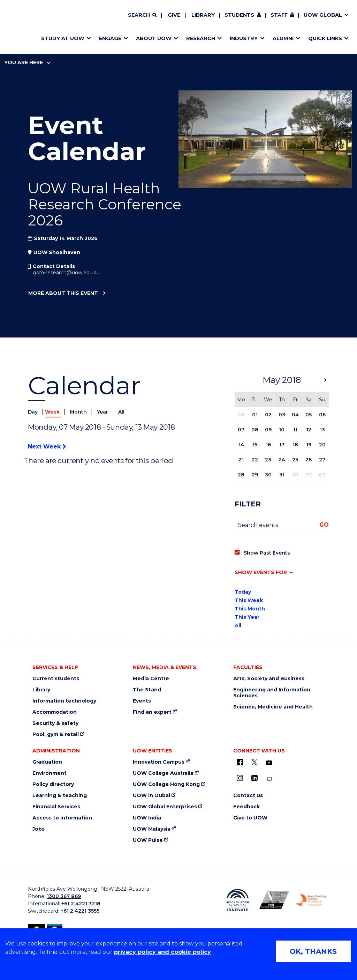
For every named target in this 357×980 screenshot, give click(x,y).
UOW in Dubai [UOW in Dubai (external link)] (151, 796)
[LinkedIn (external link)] (255, 778)
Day (33, 412)
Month (79, 412)
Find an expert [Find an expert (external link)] (152, 712)
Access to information (62, 818)
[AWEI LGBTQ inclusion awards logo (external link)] (274, 900)
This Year (247, 617)
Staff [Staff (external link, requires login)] (279, 15)
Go (324, 525)
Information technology (64, 701)
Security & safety (55, 723)
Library (203, 15)
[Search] (142, 15)
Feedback (246, 807)
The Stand (147, 690)
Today (243, 592)
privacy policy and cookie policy (162, 952)
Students (239, 15)
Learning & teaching (60, 796)
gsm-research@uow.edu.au (66, 273)
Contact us (248, 796)
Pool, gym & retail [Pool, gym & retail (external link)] (56, 734)
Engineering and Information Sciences (272, 693)
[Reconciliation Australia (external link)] (238, 900)
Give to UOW (250, 818)
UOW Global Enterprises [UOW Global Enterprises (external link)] (165, 807)
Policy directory (53, 784)
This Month (250, 609)
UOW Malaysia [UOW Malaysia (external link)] (152, 829)
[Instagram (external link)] (240, 778)
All (121, 412)
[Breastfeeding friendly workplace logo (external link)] (311, 900)
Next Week (47, 447)
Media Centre (151, 679)
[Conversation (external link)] (269, 779)
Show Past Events (267, 553)
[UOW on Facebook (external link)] (240, 762)
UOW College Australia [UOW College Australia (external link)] (163, 773)
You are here (27, 62)
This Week (249, 600)
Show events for (261, 572)
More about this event (63, 294)
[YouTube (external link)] (269, 763)
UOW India (147, 818)
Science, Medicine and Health (273, 707)
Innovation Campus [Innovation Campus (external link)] (159, 762)
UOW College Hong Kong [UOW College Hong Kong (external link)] (166, 784)
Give (174, 15)
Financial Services (56, 807)
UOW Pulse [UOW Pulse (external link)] (148, 840)
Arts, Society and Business (269, 679)
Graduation (47, 762)
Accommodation (55, 712)
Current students (56, 679)
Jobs (39, 829)
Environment (50, 773)
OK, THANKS (313, 951)
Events (142, 701)
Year (103, 412)
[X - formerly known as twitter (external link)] (255, 762)
